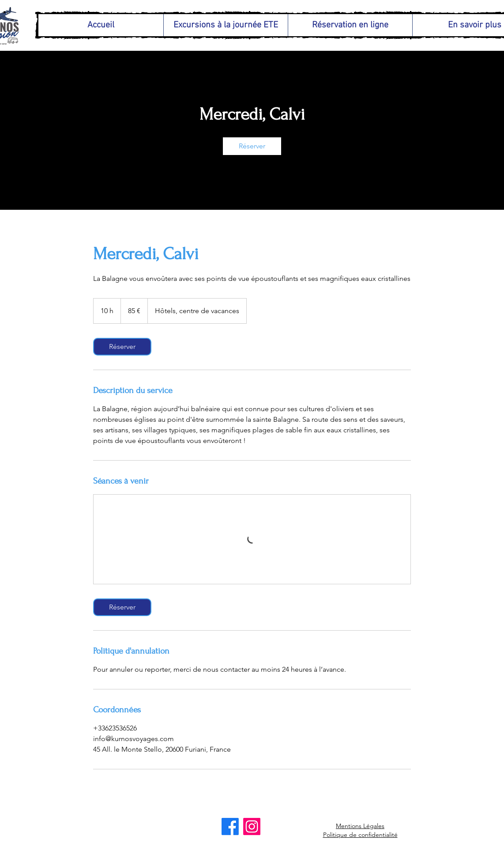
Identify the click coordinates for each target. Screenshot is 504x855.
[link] (252, 146)
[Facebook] (230, 827)
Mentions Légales (360, 826)
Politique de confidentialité (360, 835)
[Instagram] (252, 827)
